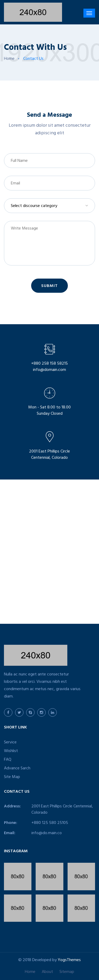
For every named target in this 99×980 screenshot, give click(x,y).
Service (10, 743)
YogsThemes (69, 960)
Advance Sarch (17, 769)
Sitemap (67, 972)
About (47, 972)
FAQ (8, 760)
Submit (49, 286)
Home (9, 59)
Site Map (12, 777)
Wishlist (11, 751)
